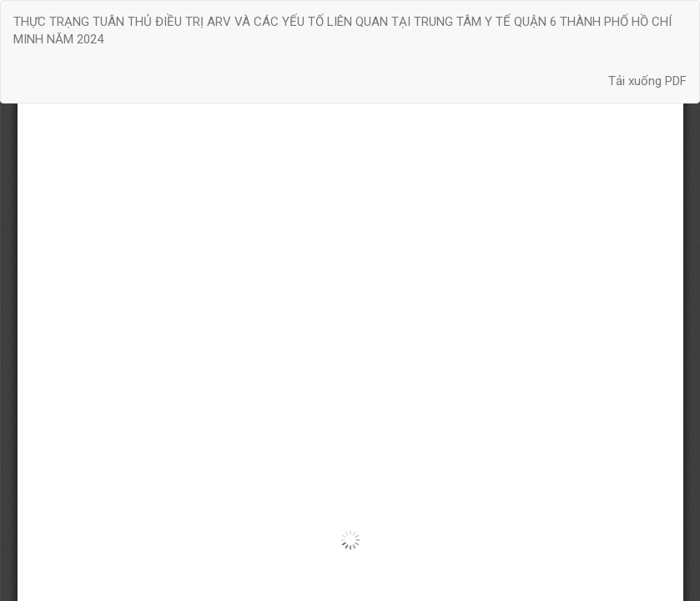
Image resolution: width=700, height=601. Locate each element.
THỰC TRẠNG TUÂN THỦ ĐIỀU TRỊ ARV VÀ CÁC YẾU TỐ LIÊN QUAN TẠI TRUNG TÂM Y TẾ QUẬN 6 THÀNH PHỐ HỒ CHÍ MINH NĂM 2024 (342, 30)
